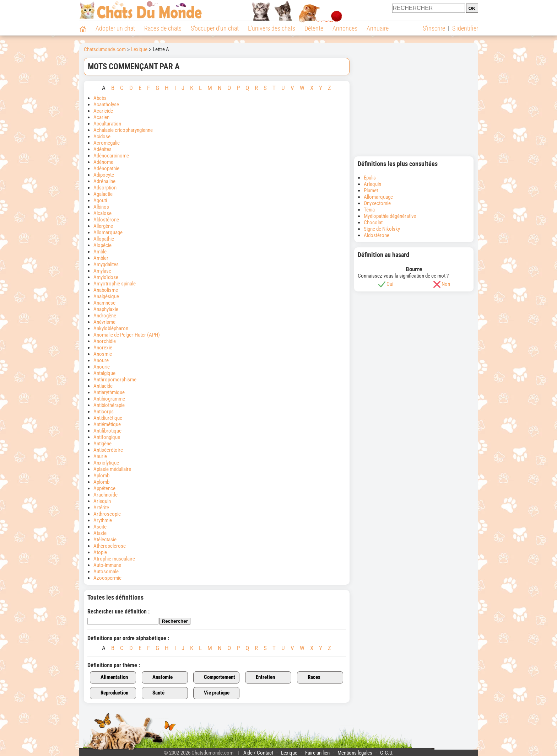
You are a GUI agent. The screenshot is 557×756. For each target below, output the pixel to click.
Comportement (215, 677)
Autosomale (106, 572)
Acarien (101, 117)
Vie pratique (213, 693)
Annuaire (378, 28)
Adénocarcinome (111, 156)
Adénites (102, 149)
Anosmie (103, 354)
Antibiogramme (109, 399)
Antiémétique (107, 424)
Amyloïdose (106, 277)
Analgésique (106, 296)
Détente (314, 28)
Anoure (101, 360)
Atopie (100, 552)
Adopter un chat (115, 28)
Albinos (101, 207)
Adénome (103, 162)
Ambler (101, 258)
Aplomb (101, 476)
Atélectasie (106, 540)
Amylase (102, 271)
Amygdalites (106, 264)
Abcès (100, 98)
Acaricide (103, 111)
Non (446, 284)
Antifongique (107, 437)
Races (310, 677)
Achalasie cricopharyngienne (123, 130)
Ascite (100, 527)
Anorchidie (105, 341)
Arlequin (102, 501)
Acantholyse (106, 104)
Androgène (105, 316)
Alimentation (110, 677)
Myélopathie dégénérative (390, 216)
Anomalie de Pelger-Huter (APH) (127, 335)
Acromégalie (107, 143)
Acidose (102, 136)
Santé (154, 693)
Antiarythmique (109, 392)
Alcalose (102, 213)
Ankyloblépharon (111, 328)
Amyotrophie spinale (115, 284)
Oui (390, 284)
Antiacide (103, 386)
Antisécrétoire (108, 450)
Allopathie (104, 239)
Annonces (345, 28)
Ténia (369, 210)
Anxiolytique (106, 463)
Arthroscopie (107, 514)
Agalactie (103, 194)
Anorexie (103, 348)
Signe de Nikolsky (382, 229)
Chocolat (373, 222)
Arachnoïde (106, 495)
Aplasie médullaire (112, 469)
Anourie (102, 367)
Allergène (103, 226)
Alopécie (102, 245)
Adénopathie (106, 168)
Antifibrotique (107, 431)
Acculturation (107, 124)
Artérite (101, 508)
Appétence (104, 488)
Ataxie (101, 533)
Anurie (100, 456)
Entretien (261, 677)
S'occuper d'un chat (215, 28)
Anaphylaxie (106, 309)
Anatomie (158, 677)
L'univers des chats (272, 28)
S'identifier (465, 28)
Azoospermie (107, 578)
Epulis (370, 178)
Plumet (371, 191)
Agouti (100, 200)
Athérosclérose (110, 546)
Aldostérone (106, 220)
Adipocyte (104, 175)
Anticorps (104, 412)
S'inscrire (434, 28)
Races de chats (163, 28)
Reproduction (110, 693)
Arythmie (103, 520)
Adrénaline (104, 181)
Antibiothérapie (109, 405)
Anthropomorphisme (115, 380)
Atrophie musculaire (114, 559)
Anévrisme (104, 322)
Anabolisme (106, 290)
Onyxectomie (377, 203)
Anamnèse (104, 303)
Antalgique (104, 373)
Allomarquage (108, 232)
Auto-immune (107, 565)
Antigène (102, 444)
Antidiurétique (108, 418)
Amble (100, 252)
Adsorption (105, 188)
